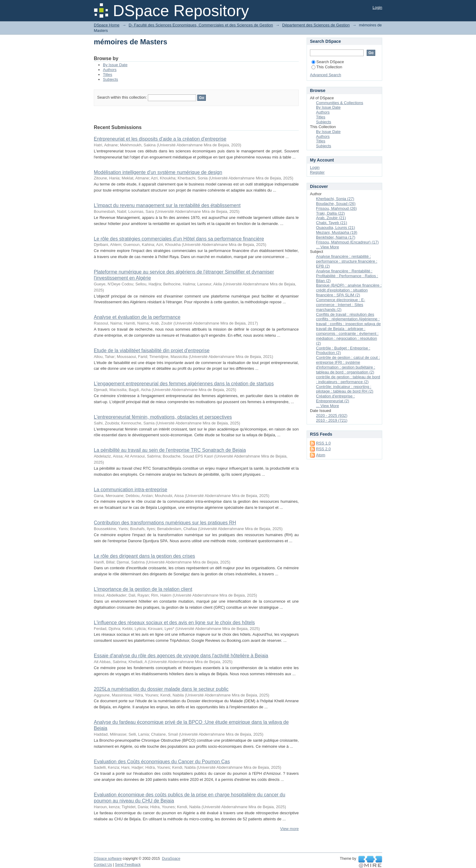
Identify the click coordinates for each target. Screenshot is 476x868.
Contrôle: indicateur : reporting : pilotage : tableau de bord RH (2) (345, 389)
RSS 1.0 (323, 443)
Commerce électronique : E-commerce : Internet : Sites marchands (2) (341, 305)
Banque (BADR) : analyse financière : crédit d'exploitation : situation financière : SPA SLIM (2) (349, 290)
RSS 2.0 (323, 449)
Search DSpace (328, 62)
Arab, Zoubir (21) (331, 218)
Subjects (110, 79)
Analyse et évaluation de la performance (137, 317)
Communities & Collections (340, 103)
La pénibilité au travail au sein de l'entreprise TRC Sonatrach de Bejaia (170, 450)
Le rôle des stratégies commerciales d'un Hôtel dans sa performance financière (179, 239)
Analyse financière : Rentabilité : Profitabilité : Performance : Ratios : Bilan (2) (347, 276)
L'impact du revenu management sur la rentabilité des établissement (167, 205)
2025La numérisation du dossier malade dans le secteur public (161, 689)
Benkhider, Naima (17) (336, 237)
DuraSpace (171, 859)
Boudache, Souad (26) (336, 204)
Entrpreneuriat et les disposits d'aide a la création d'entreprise (160, 139)
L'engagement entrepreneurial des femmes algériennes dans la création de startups (184, 384)
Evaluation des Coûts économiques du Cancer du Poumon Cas (162, 762)
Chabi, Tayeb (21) (331, 223)
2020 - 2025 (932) (332, 415)
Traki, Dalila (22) (330, 213)
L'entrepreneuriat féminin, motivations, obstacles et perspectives (163, 417)
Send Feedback (128, 865)
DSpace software (108, 859)
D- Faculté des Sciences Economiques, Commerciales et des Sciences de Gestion (201, 25)
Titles (108, 75)
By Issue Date (115, 65)
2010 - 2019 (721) (332, 420)
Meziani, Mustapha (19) (337, 232)
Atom (321, 455)
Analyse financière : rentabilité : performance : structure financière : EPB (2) (347, 261)
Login (377, 7)
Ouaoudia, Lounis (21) (336, 228)
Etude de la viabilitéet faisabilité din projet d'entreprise (152, 351)
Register (317, 172)
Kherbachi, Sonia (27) (335, 199)
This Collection (327, 67)
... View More (328, 247)
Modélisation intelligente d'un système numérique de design (158, 172)
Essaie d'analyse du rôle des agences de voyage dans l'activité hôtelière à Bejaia (181, 656)
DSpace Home (107, 25)
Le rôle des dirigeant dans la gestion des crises (144, 556)
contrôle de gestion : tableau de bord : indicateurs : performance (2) (348, 379)
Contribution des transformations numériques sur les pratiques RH (165, 523)
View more (289, 829)
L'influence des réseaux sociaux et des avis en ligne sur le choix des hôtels (174, 623)
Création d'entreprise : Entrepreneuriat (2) (335, 398)
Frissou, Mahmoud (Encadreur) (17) (347, 242)
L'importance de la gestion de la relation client (143, 589)
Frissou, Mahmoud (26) (336, 208)
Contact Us (103, 865)
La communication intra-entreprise (131, 490)
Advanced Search (326, 75)
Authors (110, 70)
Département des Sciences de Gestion (316, 25)
